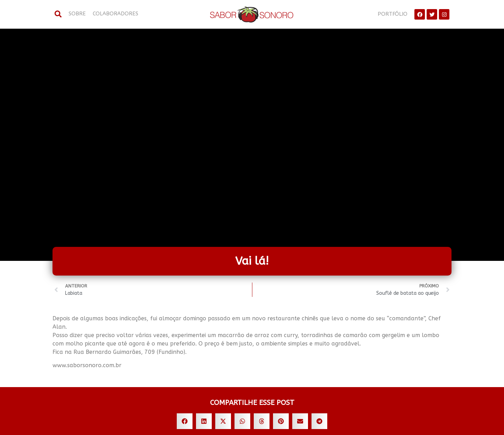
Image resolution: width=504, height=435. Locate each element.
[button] (185, 421)
